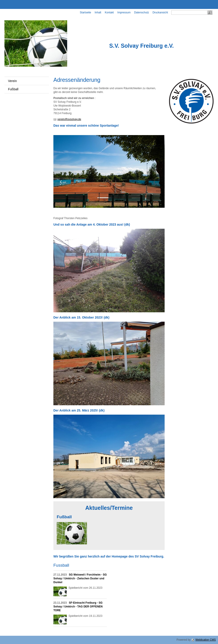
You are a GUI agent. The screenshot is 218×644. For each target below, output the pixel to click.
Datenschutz (142, 12)
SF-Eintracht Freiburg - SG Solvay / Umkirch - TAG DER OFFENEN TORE (78, 607)
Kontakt (109, 12)
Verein (12, 81)
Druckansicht (160, 12)
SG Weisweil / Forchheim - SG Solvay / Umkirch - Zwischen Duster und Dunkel (80, 578)
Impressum (124, 12)
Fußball (13, 89)
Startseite (86, 12)
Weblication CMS (206, 640)
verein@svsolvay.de (69, 119)
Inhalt (98, 12)
